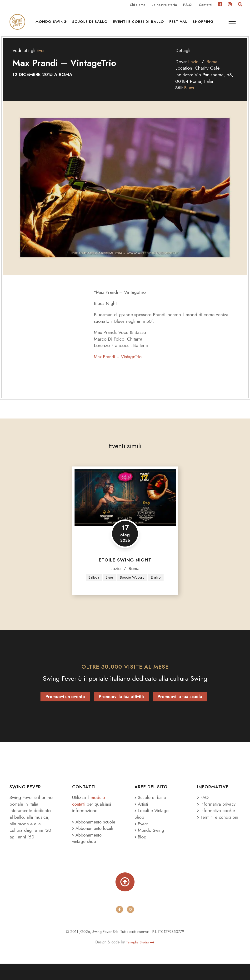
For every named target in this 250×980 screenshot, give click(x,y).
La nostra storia (164, 5)
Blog (141, 845)
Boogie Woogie (133, 586)
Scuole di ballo (92, 24)
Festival (180, 24)
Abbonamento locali (94, 843)
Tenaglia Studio (140, 959)
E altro (157, 586)
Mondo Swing (53, 24)
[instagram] (130, 926)
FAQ (203, 806)
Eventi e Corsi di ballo (140, 24)
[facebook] (120, 926)
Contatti (205, 5)
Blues (190, 95)
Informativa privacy (217, 812)
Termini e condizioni (218, 825)
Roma (213, 69)
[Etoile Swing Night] (125, 505)
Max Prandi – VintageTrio (119, 365)
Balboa (93, 586)
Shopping (205, 24)
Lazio (194, 69)
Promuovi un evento (65, 705)
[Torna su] (125, 897)
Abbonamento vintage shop (88, 853)
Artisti (142, 812)
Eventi (42, 58)
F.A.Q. (188, 5)
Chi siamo (138, 5)
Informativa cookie (217, 819)
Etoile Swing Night (125, 568)
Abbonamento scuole (88, 833)
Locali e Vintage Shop (152, 822)
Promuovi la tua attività (121, 705)
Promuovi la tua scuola (180, 705)
